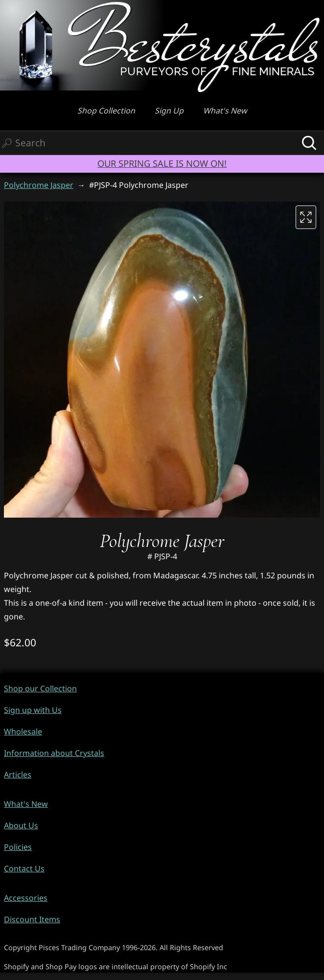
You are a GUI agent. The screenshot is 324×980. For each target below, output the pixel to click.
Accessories (26, 898)
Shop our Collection (40, 688)
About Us (21, 825)
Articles (18, 775)
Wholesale (23, 731)
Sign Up (169, 111)
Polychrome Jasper (39, 185)
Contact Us (24, 868)
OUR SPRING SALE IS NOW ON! (162, 163)
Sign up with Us (33, 710)
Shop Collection (106, 111)
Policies (18, 847)
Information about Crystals (54, 753)
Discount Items (32, 919)
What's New (225, 111)
